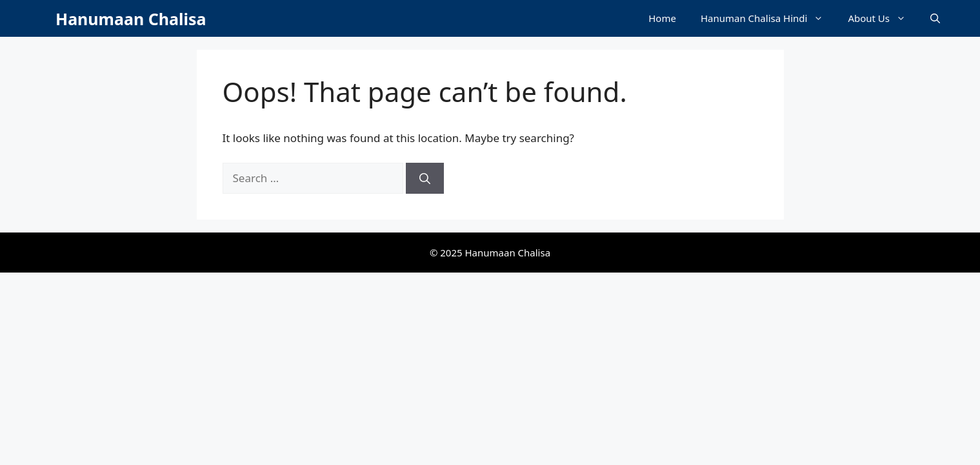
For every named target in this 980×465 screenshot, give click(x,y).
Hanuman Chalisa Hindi (768, 18)
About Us (883, 18)
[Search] (425, 178)
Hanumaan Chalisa (131, 19)
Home (662, 18)
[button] (935, 18)
